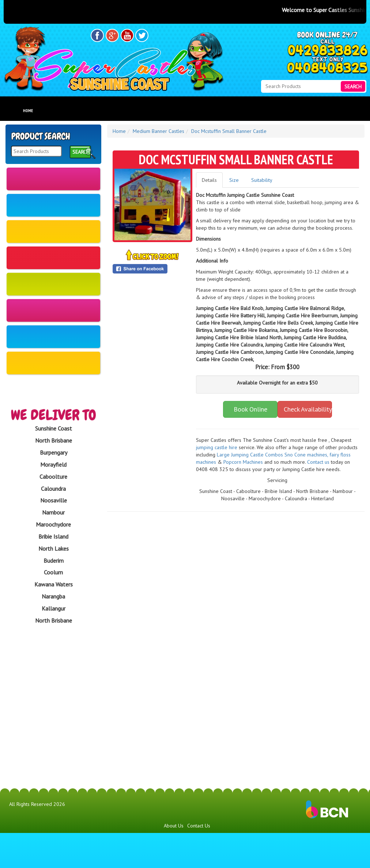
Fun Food (53, 334)
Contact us (318, 462)
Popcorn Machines (243, 462)
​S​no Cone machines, (306, 455)
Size (234, 180)
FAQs (207, 110)
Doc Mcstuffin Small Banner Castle (229, 131)
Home (28, 110)
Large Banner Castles (54, 249)
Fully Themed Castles (53, 366)
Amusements (53, 398)
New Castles (54, 179)
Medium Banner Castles (54, 211)
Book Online (250, 409)
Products (89, 110)
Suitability (262, 180)
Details (209, 180)
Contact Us (199, 861)
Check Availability (308, 409)
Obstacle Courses (53, 307)
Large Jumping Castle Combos (250, 455)
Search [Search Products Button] (353, 87)
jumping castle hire (217, 447)
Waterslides (53, 281)
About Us (150, 110)
